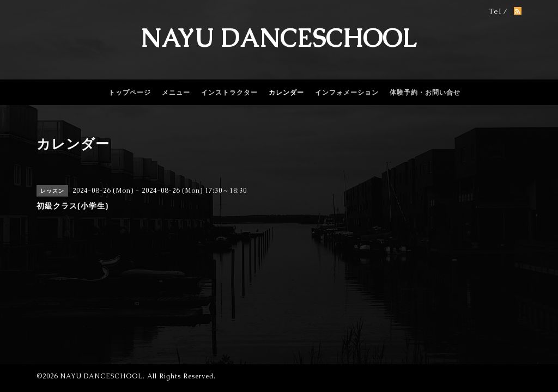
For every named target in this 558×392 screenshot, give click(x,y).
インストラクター (229, 93)
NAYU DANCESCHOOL (279, 38)
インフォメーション (347, 93)
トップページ (130, 93)
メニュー (176, 93)
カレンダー (286, 93)
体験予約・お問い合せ (425, 93)
